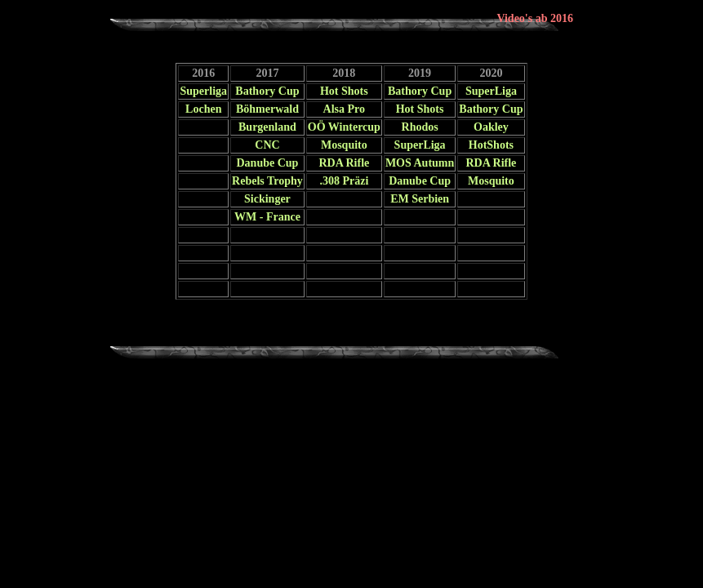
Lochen (203, 109)
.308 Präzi (344, 181)
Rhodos (420, 127)
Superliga (203, 91)
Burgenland (267, 127)
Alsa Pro (344, 109)
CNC (267, 145)
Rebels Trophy (267, 181)
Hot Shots (344, 91)
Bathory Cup (267, 91)
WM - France (267, 217)
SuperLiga (491, 91)
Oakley (491, 127)
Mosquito (344, 145)
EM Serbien (420, 199)
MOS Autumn (420, 163)
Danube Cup (268, 163)
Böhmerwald (267, 109)
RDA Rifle (344, 163)
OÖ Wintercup (344, 127)
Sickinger (267, 199)
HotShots (491, 145)
